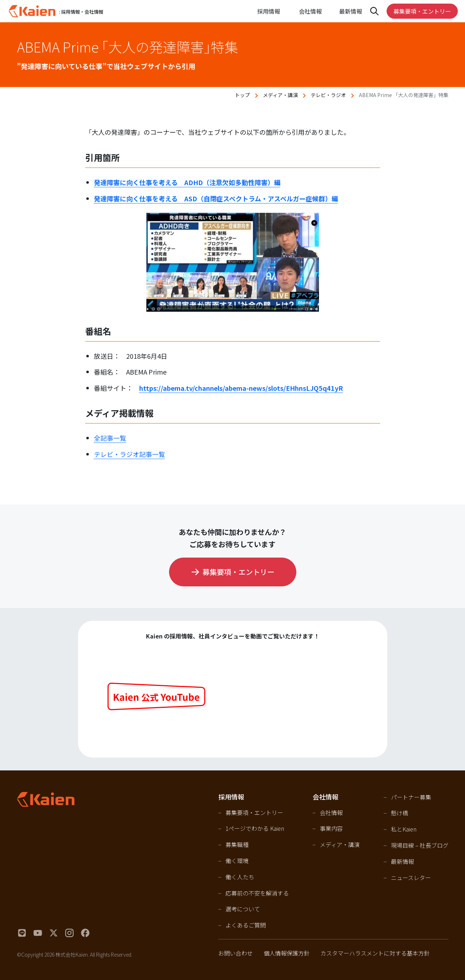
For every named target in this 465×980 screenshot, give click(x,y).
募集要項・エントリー (422, 11)
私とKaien (404, 829)
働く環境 (237, 861)
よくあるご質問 (246, 925)
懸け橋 (400, 813)
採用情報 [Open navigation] (269, 11)
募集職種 (237, 844)
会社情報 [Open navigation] (310, 11)
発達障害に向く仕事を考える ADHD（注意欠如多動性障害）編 (187, 182)
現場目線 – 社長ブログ (420, 845)
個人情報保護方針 (287, 953)
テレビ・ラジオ (328, 95)
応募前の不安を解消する (257, 893)
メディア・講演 (280, 95)
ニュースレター (411, 878)
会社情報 (331, 812)
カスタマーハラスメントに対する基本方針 (375, 953)
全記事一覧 (110, 438)
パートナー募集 (411, 797)
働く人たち (240, 877)
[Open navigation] (374, 11)
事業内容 (331, 828)
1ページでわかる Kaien (255, 828)
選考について (243, 909)
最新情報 (351, 11)
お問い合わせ (236, 953)
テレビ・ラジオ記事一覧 (129, 454)
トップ (242, 95)
